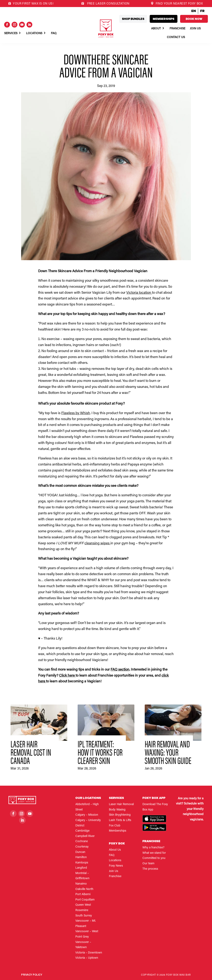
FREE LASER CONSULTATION (108, 4)
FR (202, 11)
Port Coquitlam (85, 900)
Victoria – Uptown (87, 958)
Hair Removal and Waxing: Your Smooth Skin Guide (168, 752)
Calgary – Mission (87, 815)
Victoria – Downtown (89, 953)
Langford (81, 868)
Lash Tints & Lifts (120, 820)
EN (194, 11)
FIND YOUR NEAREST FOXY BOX (177, 4)
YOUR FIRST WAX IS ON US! (31, 4)
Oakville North (84, 889)
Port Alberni (83, 895)
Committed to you (154, 858)
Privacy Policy (32, 975)
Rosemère (82, 910)
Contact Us (176, 37)
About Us (115, 850)
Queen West (83, 905)
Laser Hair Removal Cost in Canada (31, 752)
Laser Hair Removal (121, 804)
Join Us (195, 29)
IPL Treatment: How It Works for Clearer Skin (100, 752)
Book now (194, 19)
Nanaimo (81, 884)
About (156, 29)
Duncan (80, 852)
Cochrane (82, 842)
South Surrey (84, 916)
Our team (148, 864)
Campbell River (85, 836)
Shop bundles (133, 19)
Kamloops (82, 863)
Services (11, 34)
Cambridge (82, 831)
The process (150, 869)
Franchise (177, 29)
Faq (54, 34)
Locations (34, 34)
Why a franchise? (153, 848)
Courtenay (82, 847)
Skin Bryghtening (120, 815)
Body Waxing (117, 810)
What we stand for (154, 853)
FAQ (112, 855)
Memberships (164, 19)
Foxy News (116, 866)
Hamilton (81, 857)
